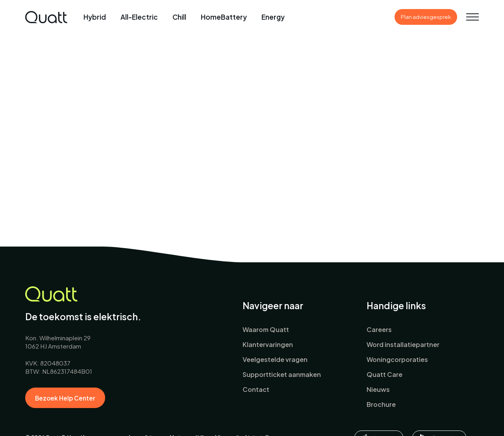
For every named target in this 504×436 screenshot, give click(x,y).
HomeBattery (224, 17)
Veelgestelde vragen (275, 359)
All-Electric (139, 17)
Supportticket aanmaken (282, 374)
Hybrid (95, 17)
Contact (256, 389)
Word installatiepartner (403, 344)
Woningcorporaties (397, 359)
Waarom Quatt (266, 329)
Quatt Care (384, 374)
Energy (273, 17)
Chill (179, 17)
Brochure (381, 404)
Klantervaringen (268, 344)
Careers (379, 329)
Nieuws (378, 389)
